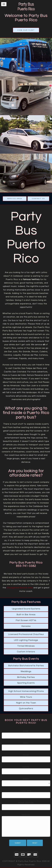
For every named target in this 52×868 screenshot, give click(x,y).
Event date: (26, 791)
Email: (26, 743)
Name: (26, 731)
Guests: (26, 767)
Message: (26, 815)
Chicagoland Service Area (20, 588)
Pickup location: (26, 803)
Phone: (26, 755)
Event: (26, 779)
